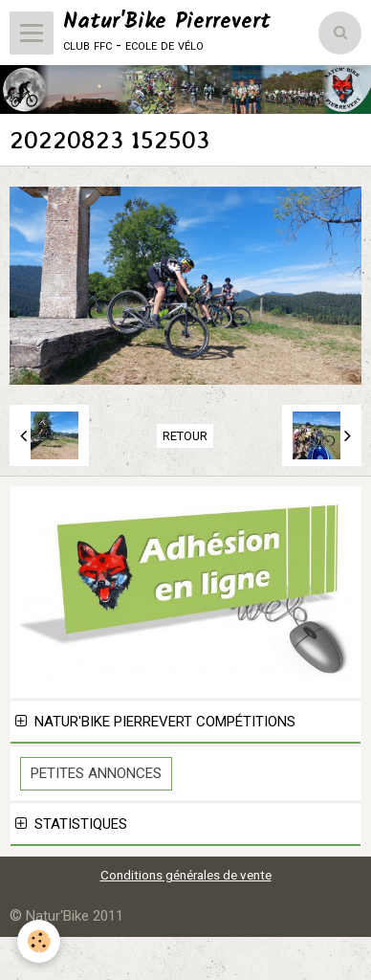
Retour (185, 436)
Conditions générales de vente (186, 875)
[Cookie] (39, 941)
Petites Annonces (96, 773)
